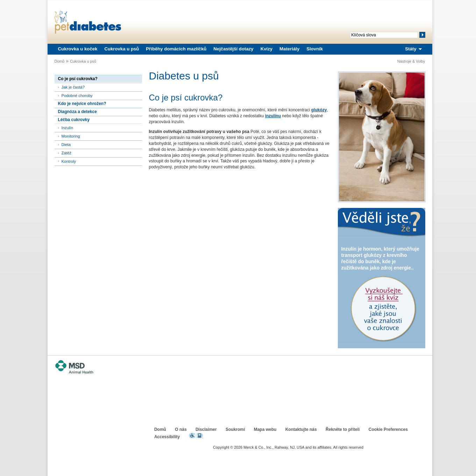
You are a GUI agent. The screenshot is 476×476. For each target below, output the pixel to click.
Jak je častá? (73, 87)
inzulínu (273, 116)
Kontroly (69, 161)
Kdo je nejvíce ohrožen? (82, 104)
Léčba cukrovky (74, 120)
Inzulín (68, 128)
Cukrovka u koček (78, 49)
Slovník (315, 49)
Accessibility (167, 437)
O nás (181, 429)
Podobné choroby (77, 96)
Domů (60, 61)
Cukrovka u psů (122, 49)
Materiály (289, 49)
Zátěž (67, 153)
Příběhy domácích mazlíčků (176, 49)
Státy (411, 49)
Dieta (66, 145)
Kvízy (267, 49)
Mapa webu (265, 429)
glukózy (319, 110)
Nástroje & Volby (411, 61)
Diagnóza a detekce (77, 112)
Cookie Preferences (388, 429)
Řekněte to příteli (343, 429)
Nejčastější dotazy (233, 49)
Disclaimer (206, 429)
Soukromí (235, 429)
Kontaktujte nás (301, 429)
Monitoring (71, 136)
